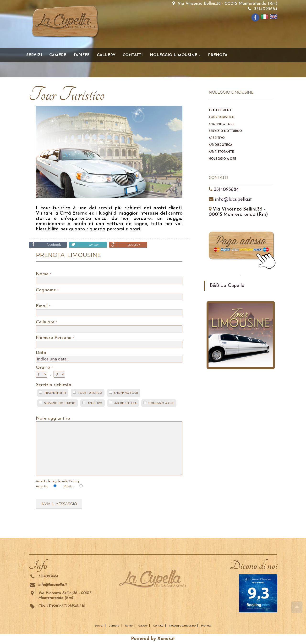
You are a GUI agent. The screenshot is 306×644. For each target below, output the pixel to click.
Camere (58, 55)
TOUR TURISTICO (90, 393)
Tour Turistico (222, 117)
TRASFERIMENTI (55, 393)
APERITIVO (95, 403)
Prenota (218, 55)
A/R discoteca (220, 145)
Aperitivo (217, 138)
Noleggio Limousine (182, 626)
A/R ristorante (221, 152)
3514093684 (266, 9)
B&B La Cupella (227, 286)
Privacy (74, 481)
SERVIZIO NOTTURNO (60, 403)
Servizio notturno (225, 131)
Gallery (106, 55)
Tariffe (82, 55)
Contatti (133, 55)
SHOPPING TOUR (126, 393)
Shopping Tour (222, 124)
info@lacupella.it (233, 199)
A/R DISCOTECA (125, 403)
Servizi (34, 55)
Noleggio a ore (222, 159)
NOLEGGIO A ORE (161, 403)
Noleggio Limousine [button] (175, 55)
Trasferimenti (221, 110)
